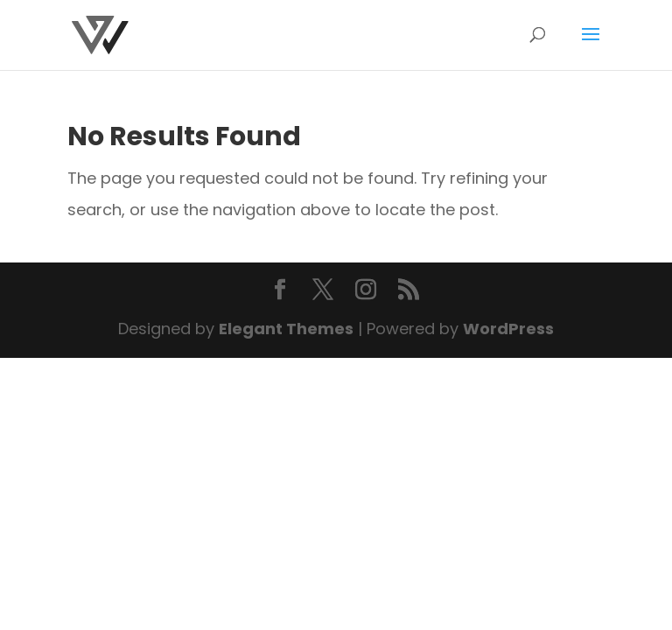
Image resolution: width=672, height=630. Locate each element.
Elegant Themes (286, 329)
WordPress (508, 329)
